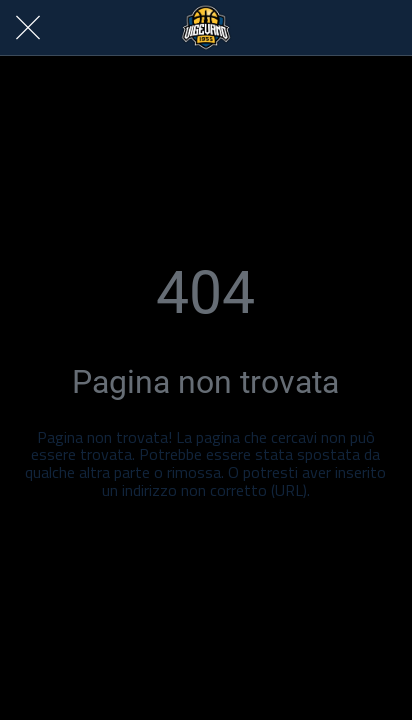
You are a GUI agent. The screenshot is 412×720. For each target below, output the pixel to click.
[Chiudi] (28, 28)
